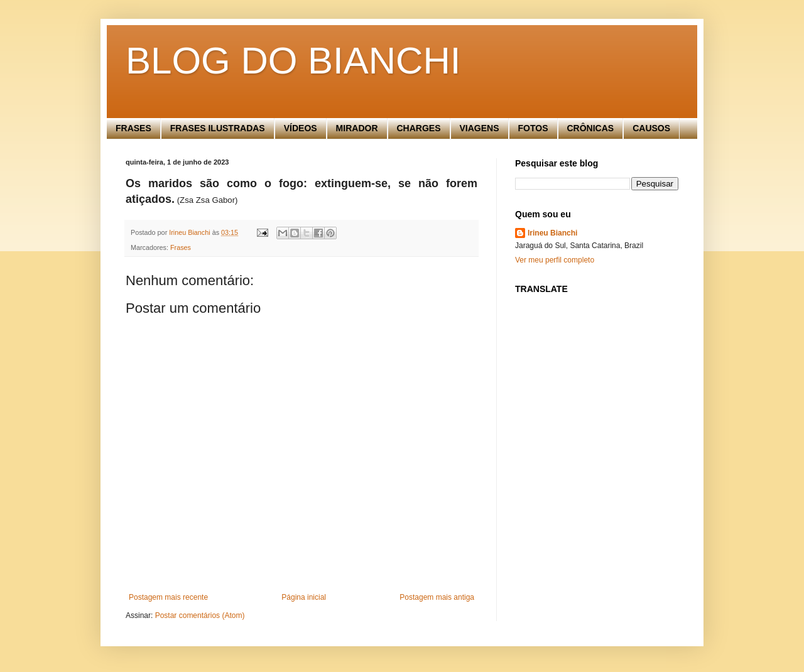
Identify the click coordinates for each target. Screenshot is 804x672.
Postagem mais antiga (437, 597)
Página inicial (304, 597)
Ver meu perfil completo (555, 260)
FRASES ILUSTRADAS (218, 128)
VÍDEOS (301, 128)
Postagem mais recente (168, 597)
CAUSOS (651, 128)
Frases (181, 247)
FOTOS (533, 128)
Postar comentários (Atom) (200, 615)
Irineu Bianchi (552, 233)
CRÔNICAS (591, 128)
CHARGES (419, 128)
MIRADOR (357, 128)
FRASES (133, 128)
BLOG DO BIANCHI (293, 61)
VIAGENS (480, 128)
